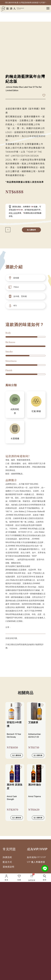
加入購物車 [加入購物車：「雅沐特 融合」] (38, 818)
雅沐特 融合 (35, 785)
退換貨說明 (8, 867)
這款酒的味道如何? (18, 456)
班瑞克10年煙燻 (14, 724)
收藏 (19, 880)
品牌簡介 (11, 480)
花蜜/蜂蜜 (36, 411)
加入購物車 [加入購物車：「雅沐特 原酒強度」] (17, 818)
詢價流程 (7, 857)
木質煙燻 (15, 439)
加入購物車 (31, 230)
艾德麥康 (33, 722)
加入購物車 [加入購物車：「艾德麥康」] (38, 755)
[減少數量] (8, 230)
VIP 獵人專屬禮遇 (36, 862)
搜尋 (45, 880)
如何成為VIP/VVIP (36, 857)
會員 (6, 880)
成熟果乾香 (15, 411)
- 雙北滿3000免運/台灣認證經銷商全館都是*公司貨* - (26, 3)
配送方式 (7, 862)
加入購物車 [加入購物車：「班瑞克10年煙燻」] (17, 755)
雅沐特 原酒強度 (14, 787)
